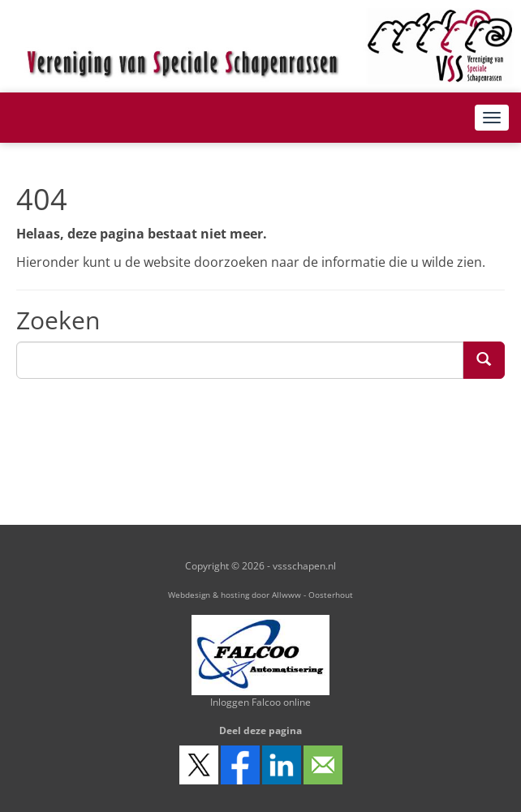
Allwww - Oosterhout (312, 595)
